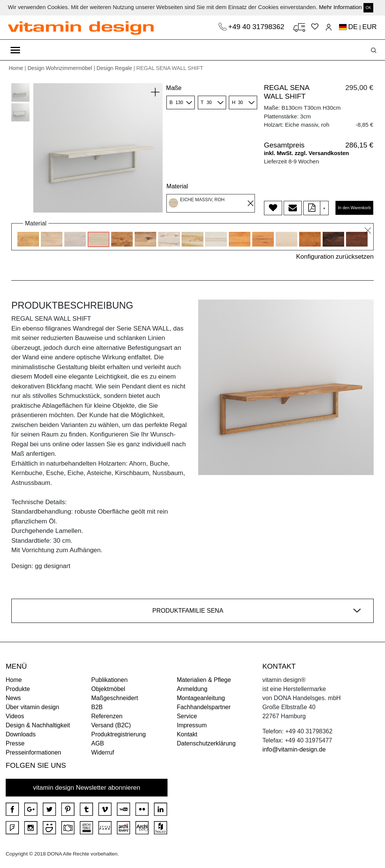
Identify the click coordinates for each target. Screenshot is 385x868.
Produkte (18, 689)
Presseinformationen (33, 752)
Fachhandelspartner (203, 707)
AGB (98, 743)
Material (177, 186)
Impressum (192, 725)
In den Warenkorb (354, 208)
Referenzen (107, 716)
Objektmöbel (108, 689)
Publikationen (109, 680)
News (13, 698)
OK (368, 8)
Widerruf (102, 752)
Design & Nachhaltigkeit (38, 725)
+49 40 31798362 (257, 27)
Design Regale (114, 68)
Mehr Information (340, 7)
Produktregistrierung (118, 734)
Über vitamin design (32, 707)
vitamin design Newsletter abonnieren (87, 788)
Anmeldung (192, 689)
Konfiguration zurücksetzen (335, 257)
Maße (174, 88)
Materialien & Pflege (204, 680)
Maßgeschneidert (115, 698)
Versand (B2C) (111, 725)
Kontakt (187, 734)
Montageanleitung (201, 698)
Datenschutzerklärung (206, 743)
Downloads (21, 734)
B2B (97, 707)
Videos (15, 716)
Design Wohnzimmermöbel (60, 68)
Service (187, 716)
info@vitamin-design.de (294, 749)
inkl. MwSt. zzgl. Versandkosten (307, 153)
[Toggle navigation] (15, 50)
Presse (15, 743)
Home (16, 68)
